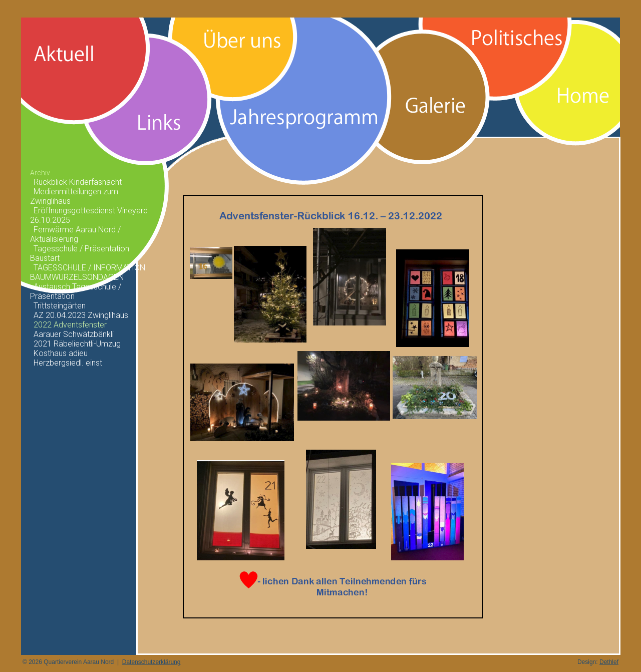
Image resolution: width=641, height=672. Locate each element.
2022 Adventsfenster (70, 325)
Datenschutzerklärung (151, 662)
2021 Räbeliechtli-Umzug (77, 344)
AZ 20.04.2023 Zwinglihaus (81, 315)
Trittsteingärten (60, 306)
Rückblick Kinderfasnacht (78, 182)
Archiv (40, 173)
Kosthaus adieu (61, 353)
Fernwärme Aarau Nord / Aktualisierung (75, 234)
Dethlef (609, 662)
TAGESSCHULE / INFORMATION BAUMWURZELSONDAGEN (88, 272)
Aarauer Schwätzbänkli (74, 334)
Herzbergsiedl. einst (68, 363)
